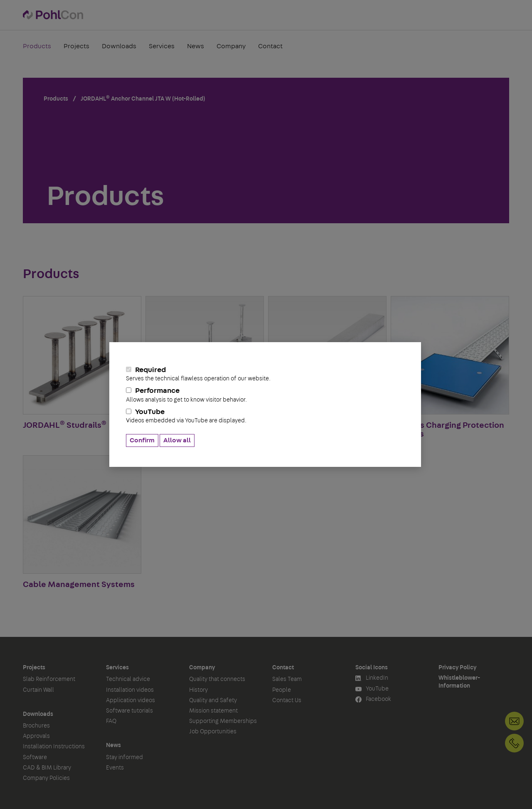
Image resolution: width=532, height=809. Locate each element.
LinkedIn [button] (372, 678)
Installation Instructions (54, 747)
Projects (76, 47)
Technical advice (128, 679)
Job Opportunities (213, 732)
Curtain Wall (38, 690)
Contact (270, 47)
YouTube (265, 416)
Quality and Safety (213, 700)
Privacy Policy (457, 668)
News (196, 47)
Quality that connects (217, 679)
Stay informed (124, 757)
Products (37, 47)
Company (231, 47)
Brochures (36, 726)
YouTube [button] (372, 689)
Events (115, 768)
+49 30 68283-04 (514, 743)
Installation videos (130, 690)
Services (162, 47)
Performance (265, 395)
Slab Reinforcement (49, 679)
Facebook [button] (373, 699)
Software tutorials (129, 711)
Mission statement (213, 711)
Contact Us (287, 700)
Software (35, 757)
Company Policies (46, 778)
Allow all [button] (177, 440)
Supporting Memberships (223, 721)
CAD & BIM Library (47, 768)
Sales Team (287, 679)
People (282, 690)
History (198, 690)
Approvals (36, 736)
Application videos (131, 700)
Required (265, 374)
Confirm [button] (142, 440)
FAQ (111, 721)
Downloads (119, 47)
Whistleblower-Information (459, 682)
